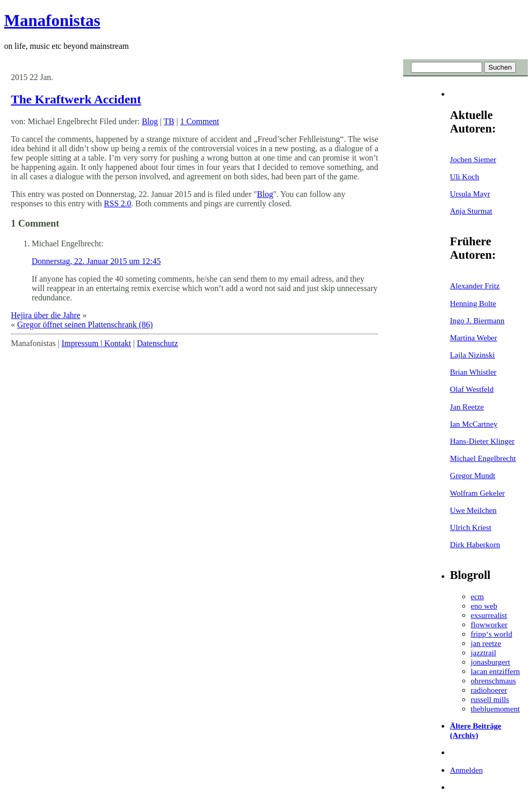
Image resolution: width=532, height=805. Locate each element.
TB (169, 121)
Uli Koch (464, 176)
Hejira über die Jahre (46, 315)
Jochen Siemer (473, 159)
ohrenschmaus (493, 681)
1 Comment (200, 121)
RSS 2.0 (117, 203)
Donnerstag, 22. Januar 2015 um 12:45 (96, 261)
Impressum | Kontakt (96, 343)
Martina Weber (474, 338)
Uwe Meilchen (473, 510)
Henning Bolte (473, 303)
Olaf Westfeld (472, 389)
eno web (484, 606)
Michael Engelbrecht (483, 458)
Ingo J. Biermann (477, 320)
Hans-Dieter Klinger (482, 441)
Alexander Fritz (475, 286)
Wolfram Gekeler (477, 493)
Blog (150, 121)
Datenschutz (157, 343)
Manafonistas (52, 20)
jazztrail (483, 652)
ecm (477, 596)
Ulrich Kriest (471, 527)
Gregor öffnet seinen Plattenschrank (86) (85, 325)
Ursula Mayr (470, 194)
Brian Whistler (473, 372)
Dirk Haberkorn (475, 544)
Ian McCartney (474, 424)
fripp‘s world (491, 634)
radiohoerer (489, 690)
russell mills (490, 699)
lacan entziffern (495, 671)
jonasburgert (490, 662)
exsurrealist (489, 615)
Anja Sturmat (471, 211)
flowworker (489, 624)
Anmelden (466, 770)
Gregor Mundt (473, 475)
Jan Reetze (467, 407)
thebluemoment (495, 709)
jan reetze (486, 643)
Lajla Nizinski (472, 355)
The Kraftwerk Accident (76, 99)
